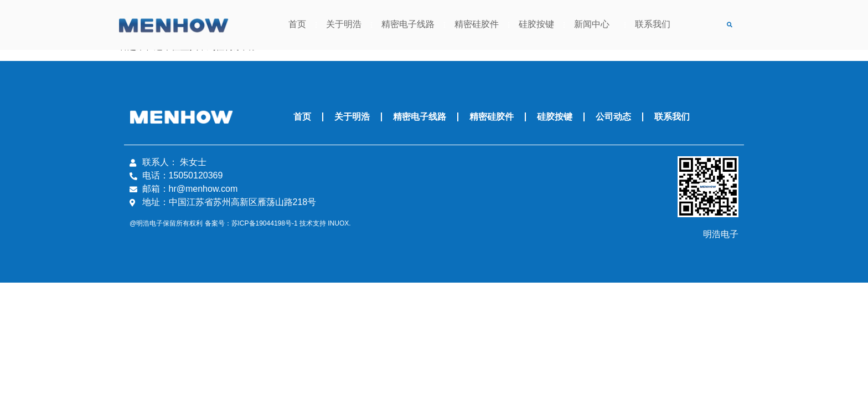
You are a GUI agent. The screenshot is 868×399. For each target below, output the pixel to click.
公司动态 (613, 117)
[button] (729, 25)
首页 (297, 25)
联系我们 (653, 25)
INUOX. (339, 224)
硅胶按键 (536, 25)
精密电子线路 (408, 25)
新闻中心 (595, 25)
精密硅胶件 (477, 25)
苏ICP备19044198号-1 (265, 224)
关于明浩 (344, 25)
